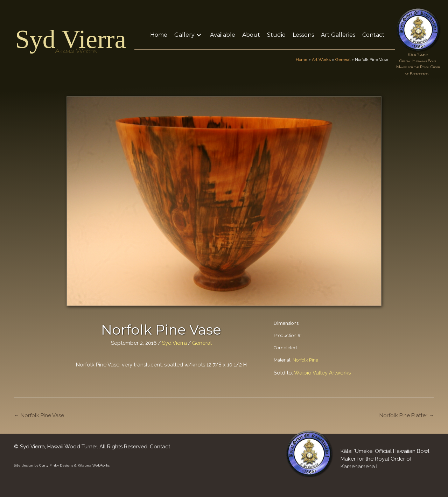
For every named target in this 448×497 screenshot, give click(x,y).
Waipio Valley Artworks (322, 373)
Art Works (321, 59)
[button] (199, 35)
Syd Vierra (71, 39)
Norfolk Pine (305, 360)
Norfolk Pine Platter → (407, 415)
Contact (160, 447)
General (343, 59)
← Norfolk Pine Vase (39, 415)
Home (302, 59)
